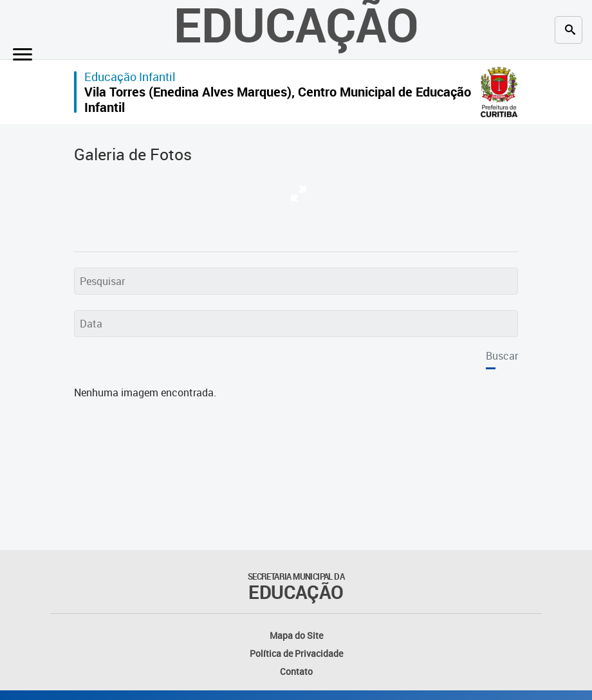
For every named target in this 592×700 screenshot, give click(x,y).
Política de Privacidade (296, 653)
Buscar (502, 356)
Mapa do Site (296, 635)
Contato (296, 671)
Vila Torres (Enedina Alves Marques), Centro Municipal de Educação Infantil (278, 99)
